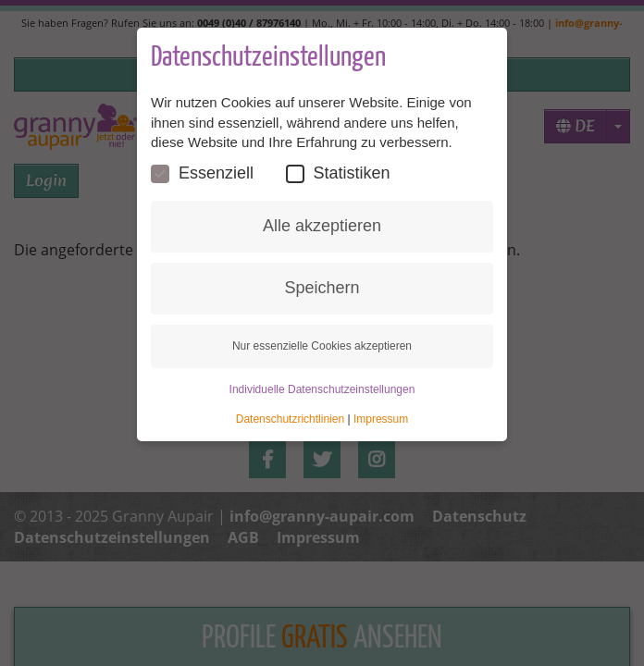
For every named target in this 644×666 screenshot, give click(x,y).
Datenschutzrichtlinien (290, 419)
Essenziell (202, 173)
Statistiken (338, 173)
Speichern (322, 288)
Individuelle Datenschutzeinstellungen (322, 389)
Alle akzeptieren (322, 226)
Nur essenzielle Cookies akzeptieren (322, 346)
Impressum (381, 419)
